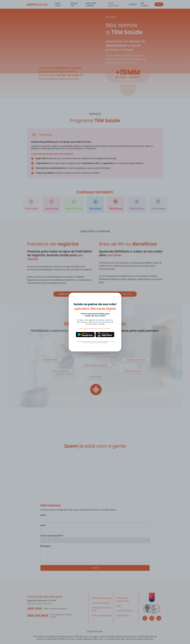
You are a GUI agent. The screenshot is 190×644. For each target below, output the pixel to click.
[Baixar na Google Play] (85, 334)
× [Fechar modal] (114, 297)
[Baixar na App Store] (105, 334)
